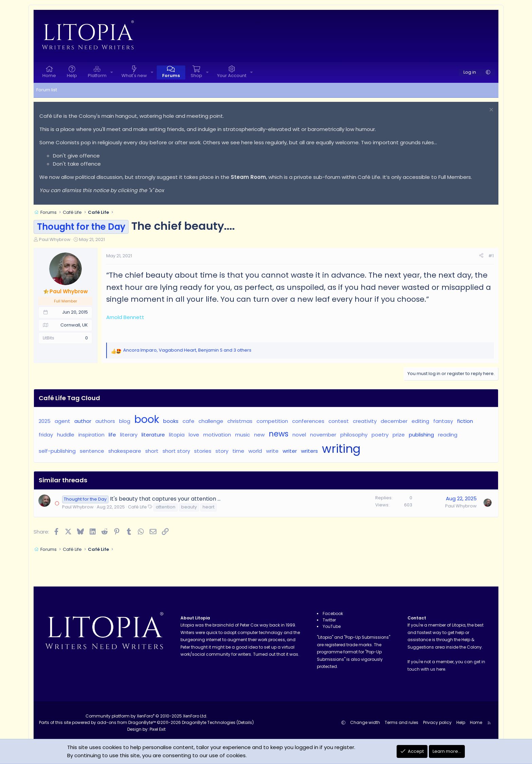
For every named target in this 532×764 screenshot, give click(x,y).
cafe (188, 421)
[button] (112, 72)
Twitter (329, 620)
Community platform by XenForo (146, 716)
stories (203, 451)
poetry (380, 435)
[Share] (481, 256)
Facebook (333, 613)
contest (339, 421)
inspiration (91, 435)
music (243, 435)
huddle (66, 435)
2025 (45, 421)
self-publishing (57, 451)
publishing (421, 435)
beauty (189, 507)
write (272, 451)
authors (105, 421)
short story (176, 451)
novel (299, 435)
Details (245, 722)
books (171, 421)
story (222, 451)
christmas (240, 421)
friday (46, 435)
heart (208, 507)
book (147, 420)
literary (129, 435)
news (279, 434)
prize (399, 435)
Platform (97, 76)
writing (341, 449)
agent (62, 421)
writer (290, 451)
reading (448, 435)
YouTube (332, 626)
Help (72, 76)
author (83, 421)
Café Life (137, 507)
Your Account (232, 76)
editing (420, 421)
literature (153, 435)
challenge (211, 421)
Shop (196, 76)
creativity (365, 421)
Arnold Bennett (125, 317)
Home (49, 76)
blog (125, 421)
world (255, 451)
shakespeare (125, 451)
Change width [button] (365, 722)
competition (272, 421)
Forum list (47, 90)
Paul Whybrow (55, 239)
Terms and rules (402, 722)
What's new (134, 76)
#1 (491, 256)
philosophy (354, 435)
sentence (92, 451)
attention (166, 507)
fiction (465, 421)
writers (309, 451)
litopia (177, 435)
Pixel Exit (158, 729)
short (152, 451)
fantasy (443, 421)
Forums (171, 76)
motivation (217, 435)
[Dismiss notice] (490, 110)
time (238, 451)
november (323, 435)
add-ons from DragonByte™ (126, 722)
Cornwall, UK (74, 325)
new (259, 435)
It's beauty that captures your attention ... (165, 499)
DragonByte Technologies (209, 722)
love (194, 435)
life (112, 435)
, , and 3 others (187, 350)
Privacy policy (437, 722)
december (394, 421)
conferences (308, 421)
